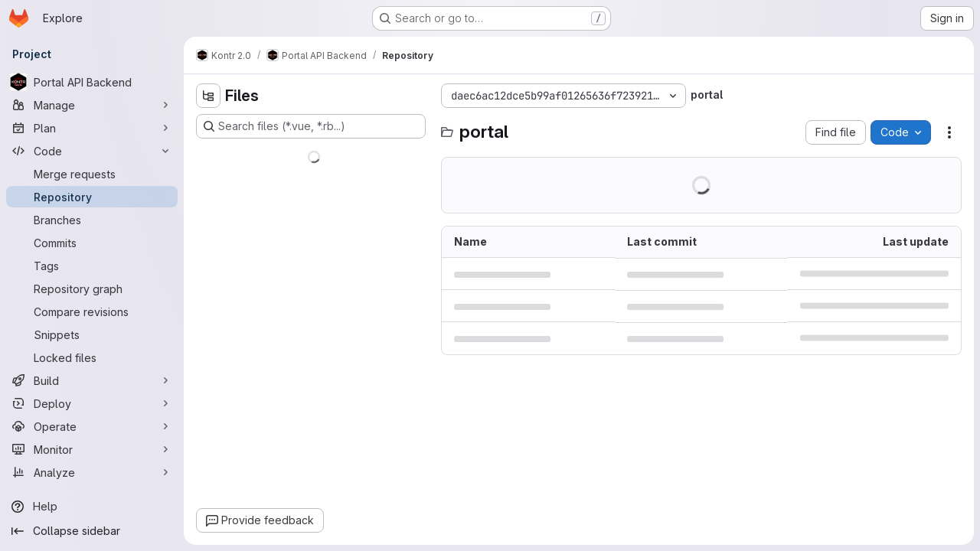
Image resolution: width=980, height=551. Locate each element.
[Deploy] (92, 403)
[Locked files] (92, 357)
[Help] (92, 507)
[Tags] (92, 266)
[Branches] (92, 220)
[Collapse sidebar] (92, 531)
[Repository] (92, 197)
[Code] (92, 151)
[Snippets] (92, 334)
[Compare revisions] (92, 311)
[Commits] (92, 243)
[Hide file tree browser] (208, 96)
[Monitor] (92, 449)
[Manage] (92, 105)
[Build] (92, 380)
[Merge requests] (92, 174)
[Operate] (92, 426)
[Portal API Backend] (92, 82)
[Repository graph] (92, 289)
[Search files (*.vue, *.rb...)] (311, 126)
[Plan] (92, 128)
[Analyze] (92, 472)
